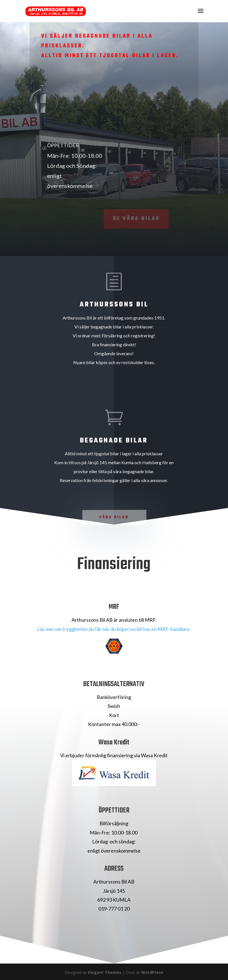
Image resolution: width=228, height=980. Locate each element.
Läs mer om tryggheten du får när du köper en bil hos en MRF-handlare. (114, 629)
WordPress (152, 972)
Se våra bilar (130, 219)
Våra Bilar (114, 517)
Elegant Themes (105, 972)
